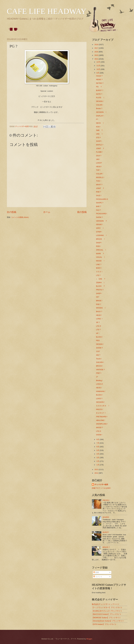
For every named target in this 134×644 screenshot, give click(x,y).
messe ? (99, 76)
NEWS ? (99, 80)
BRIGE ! (99, 301)
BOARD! (106, 517)
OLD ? (98, 210)
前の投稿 (82, 212)
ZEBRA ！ (100, 283)
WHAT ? (99, 185)
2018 (97, 45)
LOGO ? (99, 399)
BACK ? (99, 312)
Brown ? (99, 108)
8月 (98, 439)
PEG (98, 340)
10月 (98, 69)
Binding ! (99, 380)
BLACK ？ (100, 286)
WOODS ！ (101, 308)
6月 (98, 447)
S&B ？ (99, 130)
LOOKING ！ (102, 235)
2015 (97, 55)
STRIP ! (99, 232)
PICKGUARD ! (102, 214)
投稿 (96, 572)
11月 (98, 66)
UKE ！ (99, 134)
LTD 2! (99, 326)
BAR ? (98, 206)
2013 (97, 469)
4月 (98, 454)
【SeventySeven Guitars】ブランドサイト (108, 621)
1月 (98, 465)
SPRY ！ (100, 228)
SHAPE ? (100, 203)
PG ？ (99, 87)
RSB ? (98, 192)
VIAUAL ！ (101, 257)
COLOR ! (100, 105)
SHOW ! (99, 435)
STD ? (98, 138)
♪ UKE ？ (101, 279)
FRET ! (99, 373)
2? (97, 377)
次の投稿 (12, 212)
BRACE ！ (101, 239)
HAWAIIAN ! (101, 391)
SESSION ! (100, 402)
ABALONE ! (100, 420)
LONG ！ (100, 319)
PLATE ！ (100, 98)
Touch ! (99, 359)
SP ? (98, 322)
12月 (98, 62)
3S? (98, 297)
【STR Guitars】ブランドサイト (104, 624)
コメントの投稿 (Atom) (20, 217)
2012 (97, 473)
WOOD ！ (100, 261)
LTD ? (98, 330)
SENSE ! (99, 224)
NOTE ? (99, 94)
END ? (99, 304)
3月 (98, 458)
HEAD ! (99, 167)
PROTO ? (100, 290)
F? (97, 119)
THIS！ (99, 181)
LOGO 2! (99, 384)
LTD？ (98, 275)
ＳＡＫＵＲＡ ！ (103, 406)
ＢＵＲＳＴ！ (101, 413)
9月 (98, 73)
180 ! (98, 159)
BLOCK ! (99, 337)
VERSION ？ (102, 221)
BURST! (106, 532)
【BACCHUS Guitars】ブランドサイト (107, 614)
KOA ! (98, 127)
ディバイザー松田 (101, 485)
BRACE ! (99, 366)
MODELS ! (100, 177)
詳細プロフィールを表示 (101, 488)
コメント (98, 577)
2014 (97, 59)
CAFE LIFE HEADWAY (47, 11)
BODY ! (99, 268)
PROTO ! (100, 409)
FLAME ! (99, 152)
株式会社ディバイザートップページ (105, 604)
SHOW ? (99, 217)
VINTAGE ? (100, 370)
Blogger (89, 639)
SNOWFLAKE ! (102, 424)
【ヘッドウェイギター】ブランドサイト (107, 607)
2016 (97, 52)
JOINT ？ (100, 148)
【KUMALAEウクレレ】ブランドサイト (107, 611)
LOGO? (99, 163)
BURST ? (100, 90)
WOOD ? (99, 428)
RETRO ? (100, 83)
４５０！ (99, 272)
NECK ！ (100, 123)
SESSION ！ (101, 112)
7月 (98, 443)
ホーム (47, 212)
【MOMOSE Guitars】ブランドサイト (106, 618)
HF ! (98, 333)
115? (98, 351)
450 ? (98, 355)
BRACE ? (106, 547)
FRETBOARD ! (102, 417)
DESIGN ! (100, 101)
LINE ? (99, 264)
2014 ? (99, 156)
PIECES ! (106, 500)
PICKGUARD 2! (102, 199)
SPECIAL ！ (101, 250)
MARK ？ (100, 254)
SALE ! (99, 196)
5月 (98, 450)
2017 (97, 48)
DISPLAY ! (100, 116)
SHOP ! (99, 141)
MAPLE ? (100, 145)
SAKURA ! (100, 362)
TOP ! (98, 170)
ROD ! (98, 246)
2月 (98, 461)
